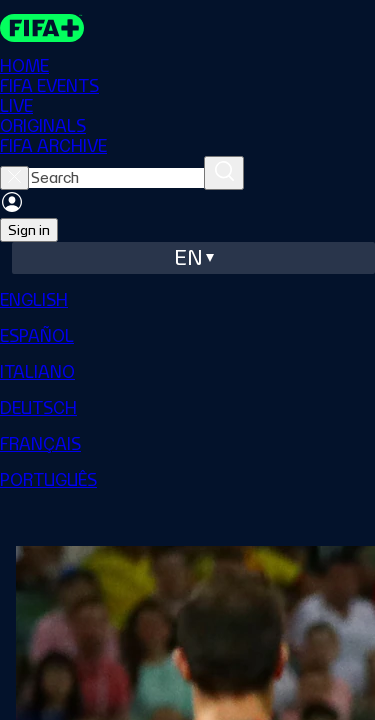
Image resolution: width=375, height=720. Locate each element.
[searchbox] (116, 178)
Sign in (29, 230)
